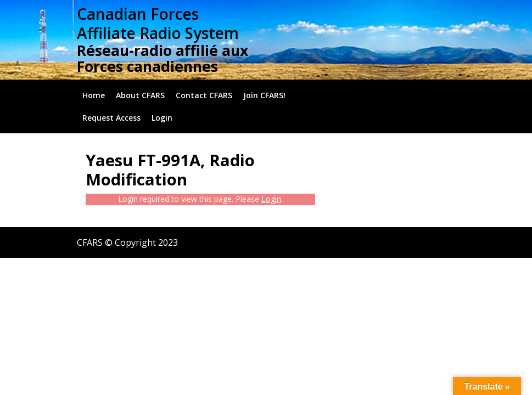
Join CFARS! (264, 95)
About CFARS (140, 95)
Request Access (111, 118)
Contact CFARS (204, 95)
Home (94, 95)
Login (162, 118)
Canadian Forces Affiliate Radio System (158, 23)
